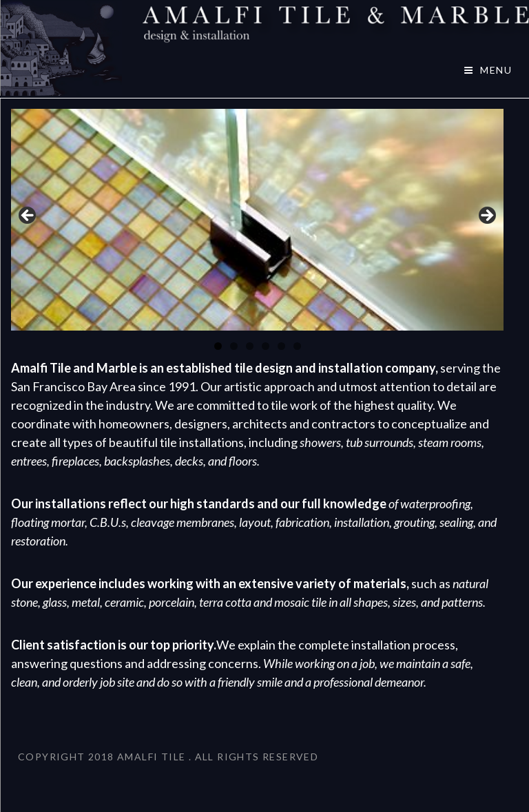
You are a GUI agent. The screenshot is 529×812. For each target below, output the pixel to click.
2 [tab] (234, 346)
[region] (257, 220)
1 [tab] (218, 346)
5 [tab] (281, 346)
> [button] (486, 216)
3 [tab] (250, 346)
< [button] (28, 216)
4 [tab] (266, 346)
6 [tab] (297, 346)
